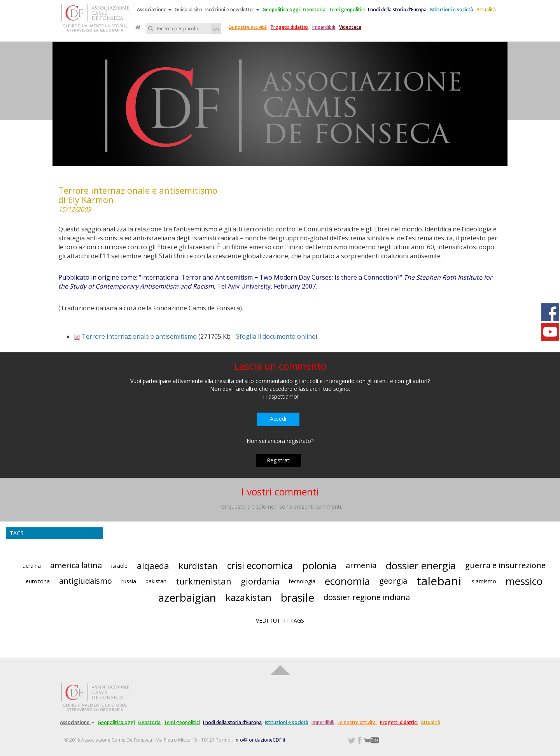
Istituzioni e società (451, 10)
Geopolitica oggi (281, 10)
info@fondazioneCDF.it (260, 740)
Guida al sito (188, 10)
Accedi (278, 419)
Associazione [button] (154, 10)
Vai (216, 29)
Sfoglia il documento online (276, 336)
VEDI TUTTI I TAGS (280, 620)
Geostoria (314, 10)
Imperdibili (324, 27)
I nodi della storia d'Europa (397, 10)
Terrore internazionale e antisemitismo (139, 336)
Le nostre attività (248, 27)
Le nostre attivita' (357, 722)
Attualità (486, 10)
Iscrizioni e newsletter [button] (232, 10)
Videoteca (350, 27)
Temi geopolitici (347, 10)
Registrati (279, 460)
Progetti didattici (290, 27)
